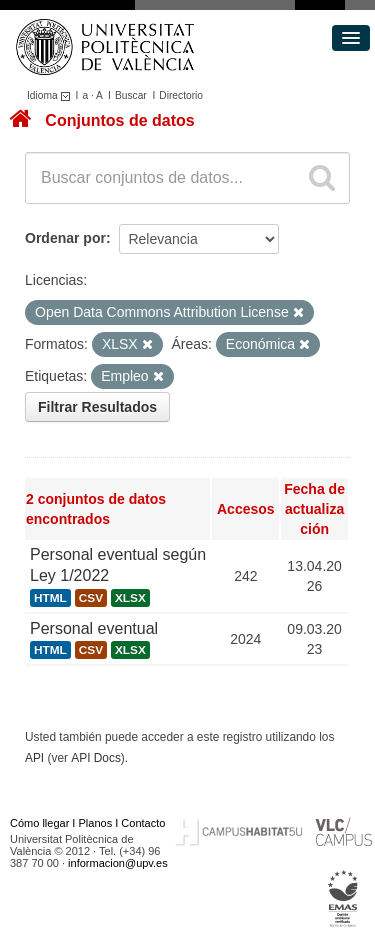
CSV (91, 598)
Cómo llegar (39, 823)
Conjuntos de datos (119, 120)
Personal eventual (94, 628)
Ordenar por (65, 238)
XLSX (130, 598)
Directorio (181, 95)
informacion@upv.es (118, 863)
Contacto (143, 823)
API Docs (96, 758)
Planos (96, 823)
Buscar (131, 95)
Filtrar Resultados (97, 407)
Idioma (51, 95)
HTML (50, 598)
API (34, 758)
